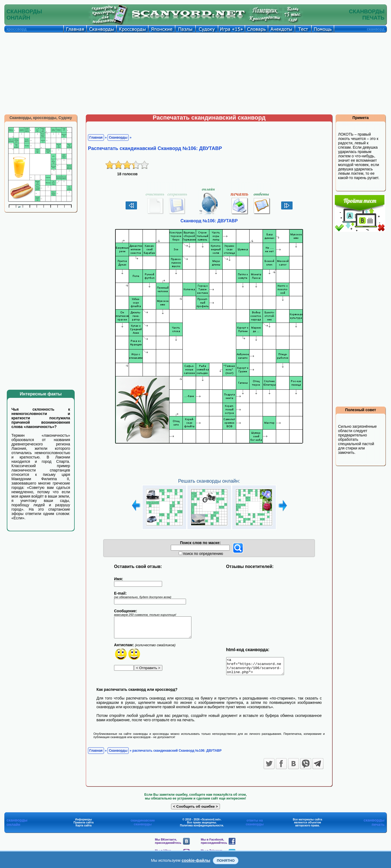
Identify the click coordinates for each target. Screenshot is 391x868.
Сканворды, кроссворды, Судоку (41, 118)
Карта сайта (83, 829)
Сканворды (118, 138)
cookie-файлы (196, 860)
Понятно (226, 861)
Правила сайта (84, 826)
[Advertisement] (195, 73)
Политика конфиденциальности (202, 829)
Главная (96, 138)
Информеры (84, 823)
